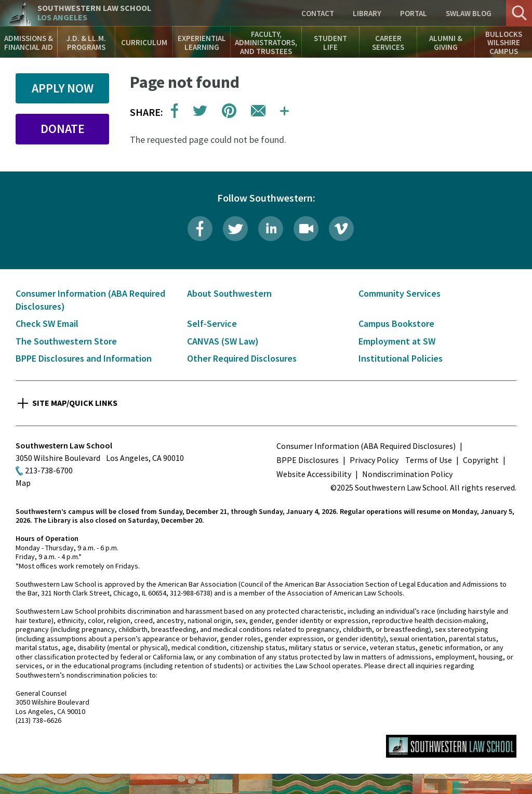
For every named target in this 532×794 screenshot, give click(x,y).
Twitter (235, 229)
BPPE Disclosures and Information (84, 358)
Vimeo (341, 229)
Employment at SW (397, 341)
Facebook (200, 229)
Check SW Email (47, 323)
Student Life (330, 43)
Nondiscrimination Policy (407, 474)
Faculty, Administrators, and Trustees (266, 43)
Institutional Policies (401, 358)
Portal (414, 13)
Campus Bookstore (396, 323)
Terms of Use (429, 460)
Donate (63, 129)
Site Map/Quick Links (75, 403)
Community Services (400, 293)
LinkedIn (271, 229)
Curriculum (144, 42)
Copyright (481, 460)
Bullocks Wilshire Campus (504, 43)
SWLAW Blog (469, 13)
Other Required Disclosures (242, 358)
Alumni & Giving (446, 43)
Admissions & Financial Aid (29, 43)
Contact (318, 13)
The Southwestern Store (66, 341)
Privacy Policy (374, 460)
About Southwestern (229, 293)
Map (23, 483)
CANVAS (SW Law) (223, 341)
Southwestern (94, 13)
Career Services (388, 43)
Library (367, 13)
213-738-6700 (49, 470)
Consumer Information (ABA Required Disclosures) (366, 446)
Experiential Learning (202, 43)
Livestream (306, 229)
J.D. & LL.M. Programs (86, 43)
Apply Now (63, 88)
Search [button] (519, 13)
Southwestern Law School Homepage (451, 746)
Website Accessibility (314, 474)
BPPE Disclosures (308, 460)
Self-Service (212, 323)
